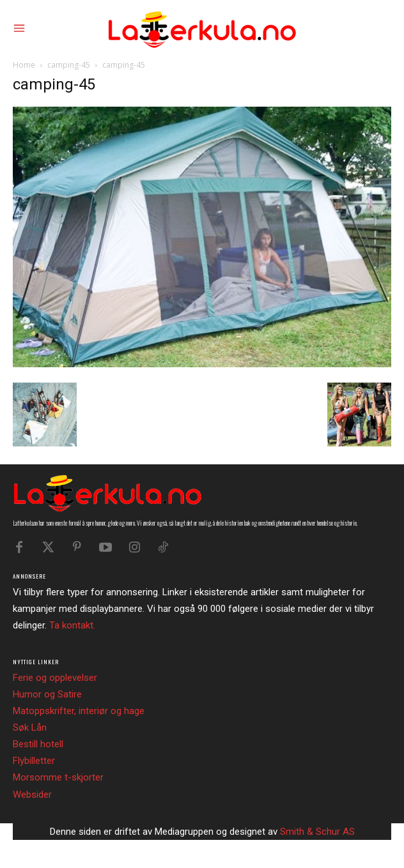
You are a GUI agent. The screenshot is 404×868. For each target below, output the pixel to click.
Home (24, 65)
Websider (32, 795)
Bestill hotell (38, 744)
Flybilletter (34, 761)
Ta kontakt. (72, 625)
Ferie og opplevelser (55, 678)
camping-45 (69, 65)
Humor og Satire (47, 694)
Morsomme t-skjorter (58, 777)
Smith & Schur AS (317, 832)
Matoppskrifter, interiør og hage (79, 711)
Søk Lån (30, 727)
